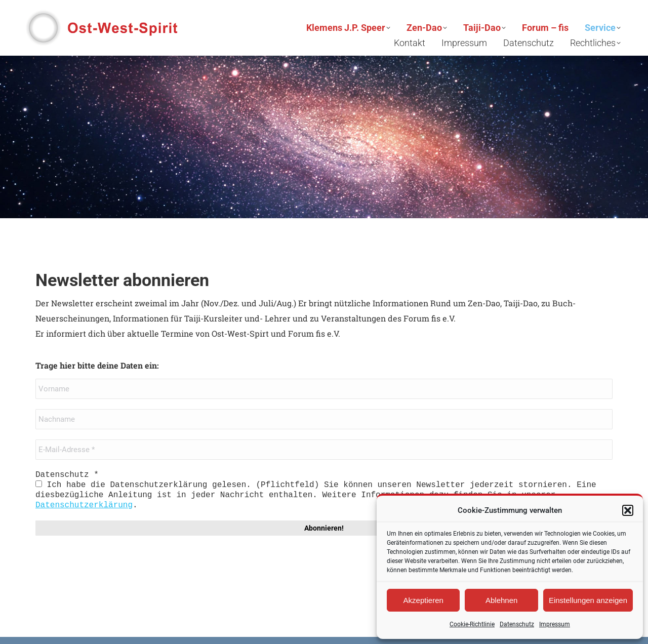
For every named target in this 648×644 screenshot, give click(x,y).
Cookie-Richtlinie (472, 624)
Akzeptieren (423, 600)
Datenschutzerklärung (84, 505)
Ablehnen (501, 600)
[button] (628, 510)
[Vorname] (324, 389)
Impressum (555, 624)
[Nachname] (324, 419)
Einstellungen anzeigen (588, 600)
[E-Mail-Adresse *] (324, 450)
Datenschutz (517, 624)
